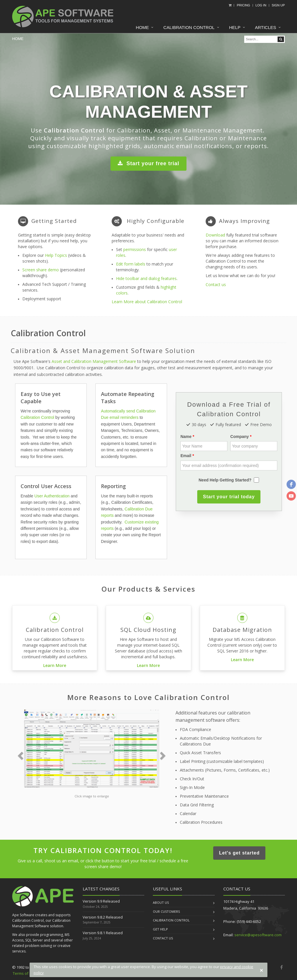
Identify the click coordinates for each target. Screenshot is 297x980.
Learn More (55, 665)
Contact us (216, 284)
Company (240, 437)
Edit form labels (131, 264)
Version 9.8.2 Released (103, 917)
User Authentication (52, 496)
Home (142, 27)
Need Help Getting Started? (225, 480)
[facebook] (291, 484)
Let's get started (239, 852)
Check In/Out (192, 779)
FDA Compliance (195, 729)
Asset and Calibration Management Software (94, 361)
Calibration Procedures (201, 822)
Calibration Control (189, 27)
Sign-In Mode (192, 787)
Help (235, 27)
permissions (135, 249)
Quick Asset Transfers (200, 753)
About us (161, 902)
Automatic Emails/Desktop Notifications (218, 738)
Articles (266, 27)
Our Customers (166, 911)
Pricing (243, 5)
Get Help (160, 929)
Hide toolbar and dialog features (146, 278)
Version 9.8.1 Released (103, 933)
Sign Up (278, 5)
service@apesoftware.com (258, 935)
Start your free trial (148, 163)
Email (186, 456)
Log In (261, 5)
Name (186, 437)
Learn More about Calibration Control (147, 302)
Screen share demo (41, 270)
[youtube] (291, 496)
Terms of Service (28, 973)
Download (215, 235)
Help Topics (56, 255)
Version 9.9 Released (101, 901)
